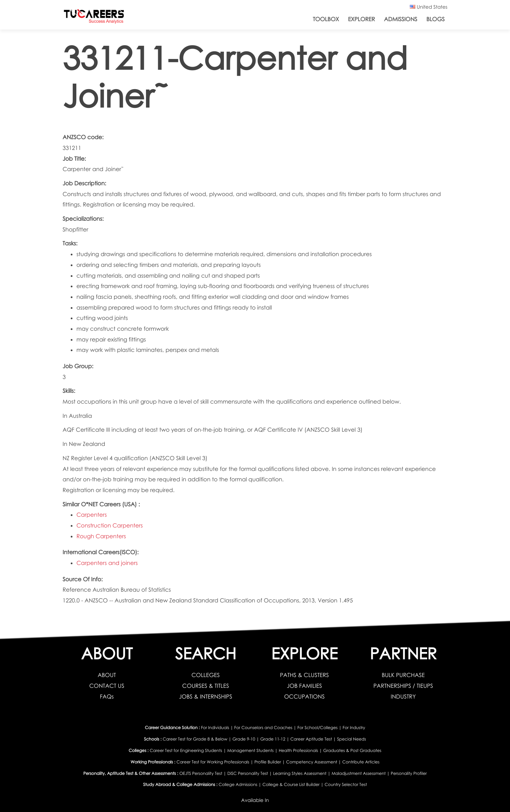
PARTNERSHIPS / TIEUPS (403, 686)
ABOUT (107, 675)
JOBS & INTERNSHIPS (205, 696)
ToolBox (326, 19)
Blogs (436, 19)
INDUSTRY (403, 696)
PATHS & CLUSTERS (304, 675)
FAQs (107, 696)
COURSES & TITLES (206, 686)
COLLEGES (205, 675)
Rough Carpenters (101, 536)
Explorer (362, 19)
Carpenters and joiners (107, 563)
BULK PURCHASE (403, 675)
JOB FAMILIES (304, 686)
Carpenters (92, 515)
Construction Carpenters (110, 525)
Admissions (400, 19)
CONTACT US (107, 686)
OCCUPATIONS (305, 696)
